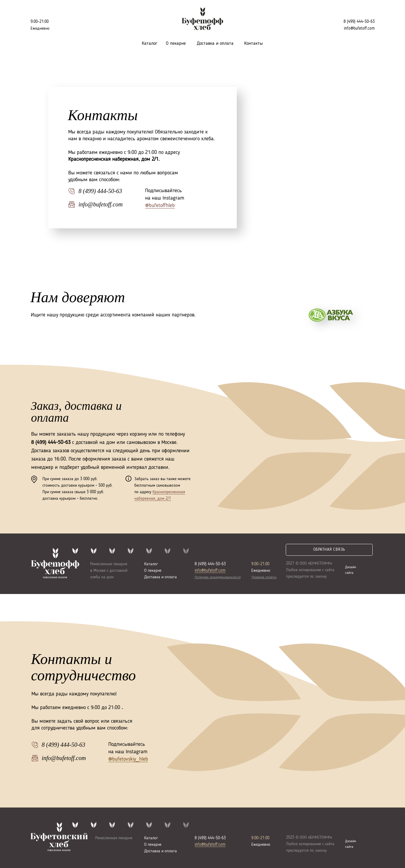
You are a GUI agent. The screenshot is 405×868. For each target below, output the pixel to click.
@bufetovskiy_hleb (128, 759)
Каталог (150, 44)
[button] (329, 550)
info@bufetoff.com (210, 571)
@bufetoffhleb (160, 206)
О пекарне (176, 44)
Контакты (253, 44)
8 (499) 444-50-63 (359, 22)
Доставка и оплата (215, 44)
